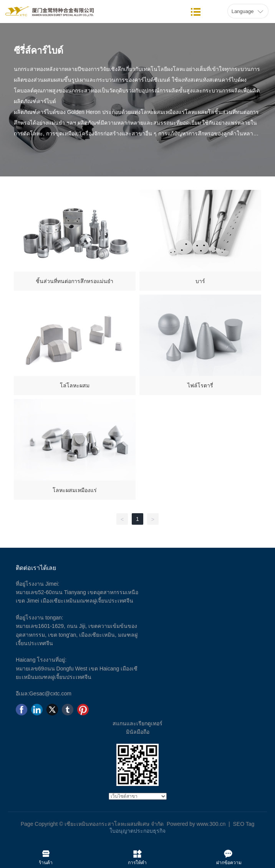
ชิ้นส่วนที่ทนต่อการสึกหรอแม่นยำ (75, 281)
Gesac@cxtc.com (50, 693)
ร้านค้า (46, 852)
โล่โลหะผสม (75, 385)
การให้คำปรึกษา (137, 852)
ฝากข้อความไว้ (229, 852)
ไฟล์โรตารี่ (200, 385)
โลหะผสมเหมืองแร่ (75, 490)
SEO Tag (244, 824)
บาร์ (200, 281)
